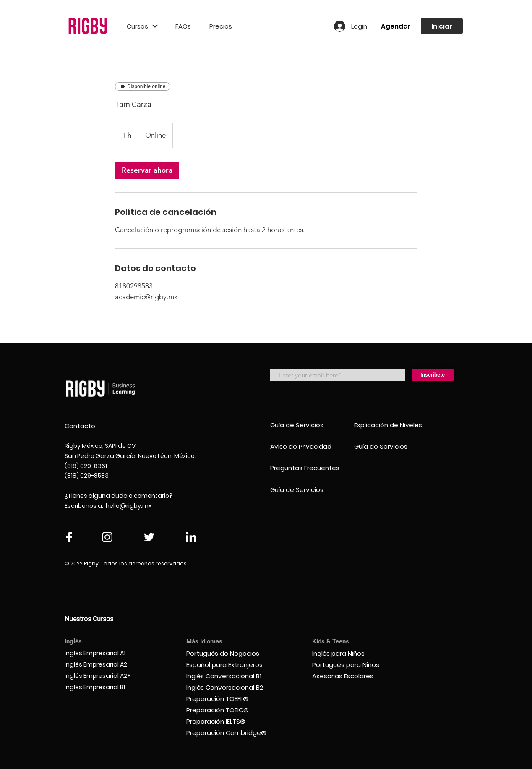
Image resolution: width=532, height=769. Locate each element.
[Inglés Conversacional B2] (229, 687)
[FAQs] (183, 26)
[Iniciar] (442, 26)
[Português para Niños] (351, 665)
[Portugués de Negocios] (229, 653)
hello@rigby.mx (129, 506)
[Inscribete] (433, 375)
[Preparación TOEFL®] (229, 699)
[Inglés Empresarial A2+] (103, 676)
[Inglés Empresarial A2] (103, 665)
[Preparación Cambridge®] (229, 733)
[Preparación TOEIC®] (229, 710)
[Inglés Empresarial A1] (103, 653)
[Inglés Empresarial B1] (103, 687)
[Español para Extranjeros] (229, 665)
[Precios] (220, 26)
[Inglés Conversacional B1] (229, 676)
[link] (147, 170)
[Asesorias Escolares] (351, 676)
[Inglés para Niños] (351, 653)
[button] (142, 26)
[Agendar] (396, 26)
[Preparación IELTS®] (229, 721)
